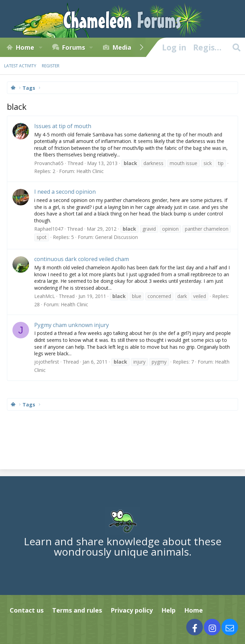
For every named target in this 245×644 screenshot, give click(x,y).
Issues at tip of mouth (63, 126)
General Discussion (116, 237)
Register (51, 66)
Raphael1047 (49, 229)
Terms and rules (77, 610)
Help (168, 610)
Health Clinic (90, 171)
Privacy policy (132, 610)
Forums (73, 47)
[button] (40, 47)
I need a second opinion (65, 192)
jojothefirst (47, 362)
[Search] (236, 47)
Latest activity (20, 66)
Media (122, 47)
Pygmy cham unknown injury (72, 325)
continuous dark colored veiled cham (82, 259)
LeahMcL (45, 296)
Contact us (27, 610)
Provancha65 (49, 163)
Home (25, 47)
